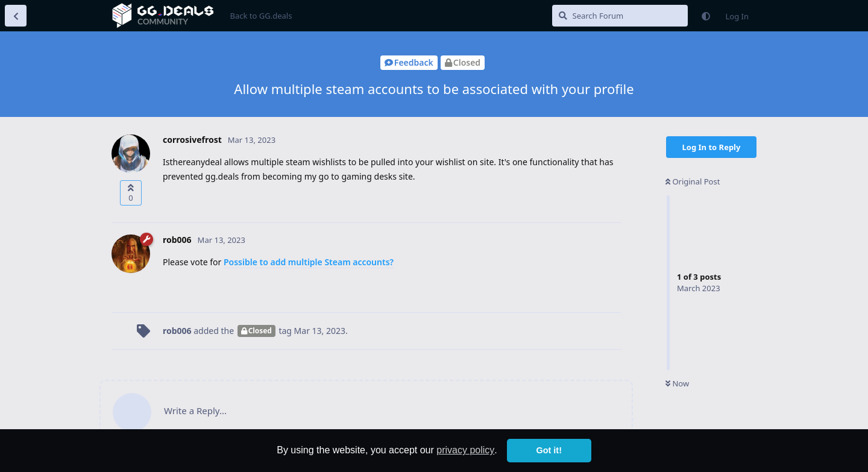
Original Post (693, 181)
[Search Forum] (620, 16)
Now (677, 383)
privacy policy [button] (465, 450)
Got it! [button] (549, 450)
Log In (737, 16)
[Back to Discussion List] (16, 16)
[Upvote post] (131, 193)
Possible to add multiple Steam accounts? (309, 262)
